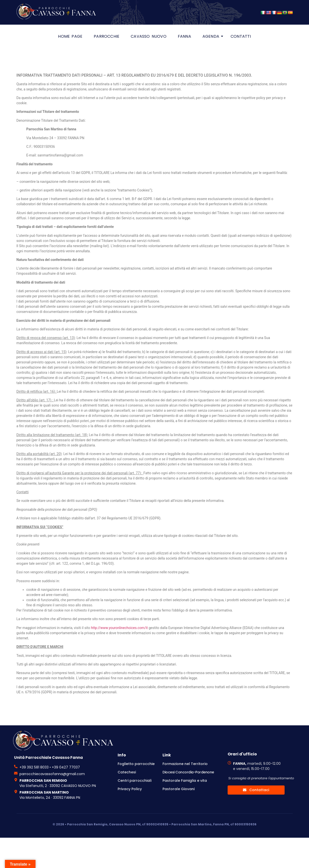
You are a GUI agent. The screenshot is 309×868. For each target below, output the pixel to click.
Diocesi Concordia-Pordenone (188, 772)
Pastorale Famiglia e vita (185, 781)
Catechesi (127, 772)
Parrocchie (107, 36)
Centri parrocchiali (135, 781)
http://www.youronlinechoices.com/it (119, 628)
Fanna (184, 36)
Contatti (241, 36)
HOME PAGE (70, 36)
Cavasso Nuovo (149, 36)
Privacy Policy (130, 789)
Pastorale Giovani (179, 789)
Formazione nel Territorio (185, 764)
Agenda (212, 36)
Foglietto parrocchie (136, 764)
